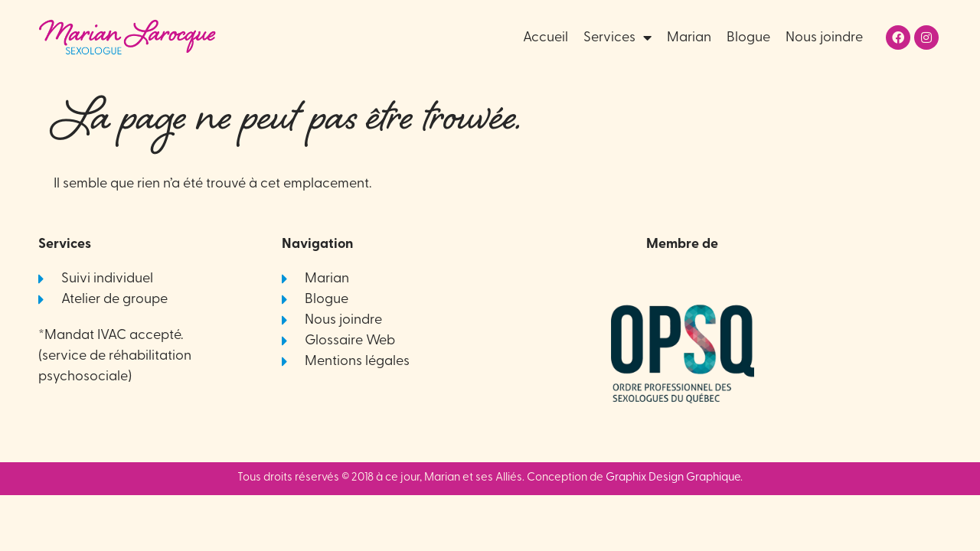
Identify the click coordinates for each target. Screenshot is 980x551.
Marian (689, 38)
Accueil (546, 38)
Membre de (682, 245)
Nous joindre (824, 38)
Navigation (317, 245)
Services (617, 38)
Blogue (748, 38)
